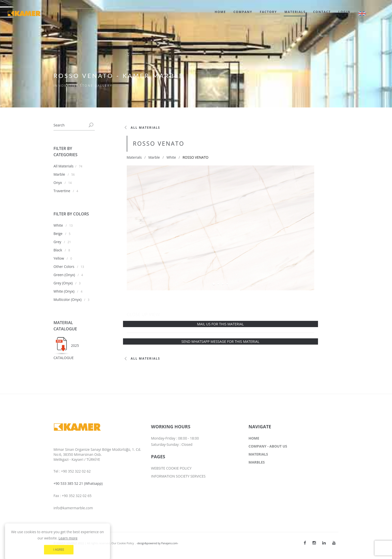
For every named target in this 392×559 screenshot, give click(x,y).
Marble (60, 174)
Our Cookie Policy (123, 543)
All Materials (63, 166)
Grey (58, 242)
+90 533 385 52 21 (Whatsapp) (78, 483)
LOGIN (344, 12)
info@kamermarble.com (73, 508)
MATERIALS (295, 12)
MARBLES (257, 462)
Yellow (59, 258)
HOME (220, 12)
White (59, 225)
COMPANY (243, 12)
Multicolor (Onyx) (68, 299)
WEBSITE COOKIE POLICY (171, 468)
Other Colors (64, 267)
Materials (134, 157)
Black (58, 250)
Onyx (58, 183)
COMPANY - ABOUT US (268, 446)
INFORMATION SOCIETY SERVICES (178, 476)
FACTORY (268, 12)
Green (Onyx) (65, 275)
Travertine (62, 191)
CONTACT (322, 12)
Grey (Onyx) (63, 283)
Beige (58, 234)
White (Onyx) (64, 291)
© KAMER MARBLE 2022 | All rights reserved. (82, 543)
